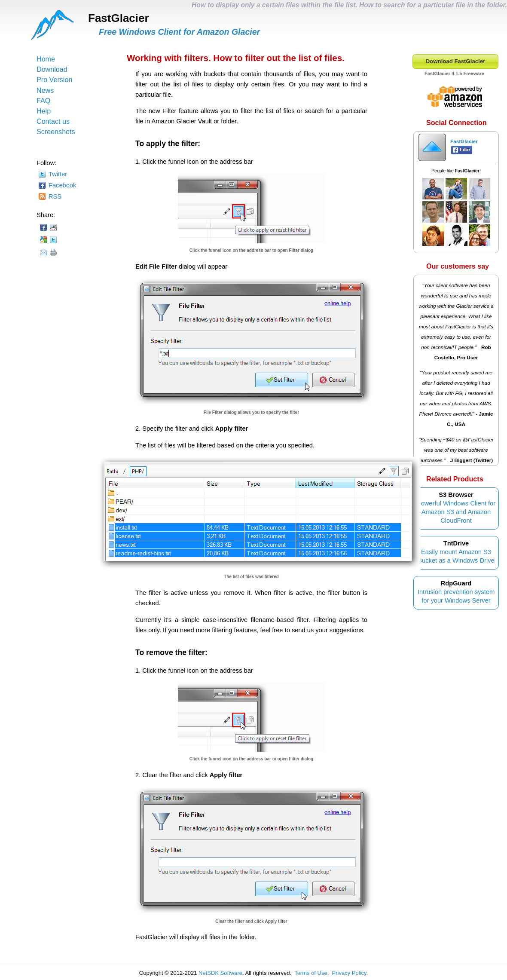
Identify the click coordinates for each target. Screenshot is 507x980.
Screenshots (56, 132)
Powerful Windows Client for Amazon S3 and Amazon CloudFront (456, 512)
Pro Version (54, 80)
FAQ (43, 101)
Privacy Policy (349, 973)
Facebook (62, 185)
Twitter (58, 174)
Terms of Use (311, 973)
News (45, 90)
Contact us (53, 121)
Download (52, 69)
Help (44, 111)
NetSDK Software (220, 973)
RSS (55, 196)
